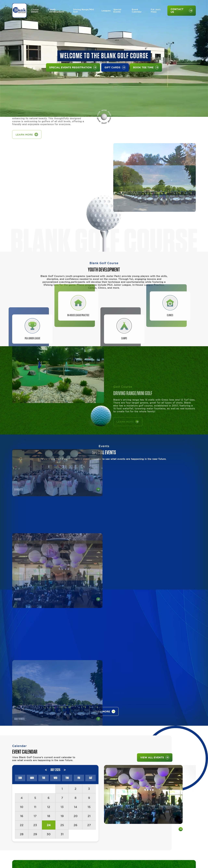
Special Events (117, 11)
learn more (104, 592)
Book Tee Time (146, 67)
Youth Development (57, 11)
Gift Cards (115, 67)
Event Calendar (137, 11)
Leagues (106, 11)
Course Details (35, 11)
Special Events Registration (73, 67)
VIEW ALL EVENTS (155, 638)
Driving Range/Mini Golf (84, 11)
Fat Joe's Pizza (156, 11)
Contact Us (182, 11)
